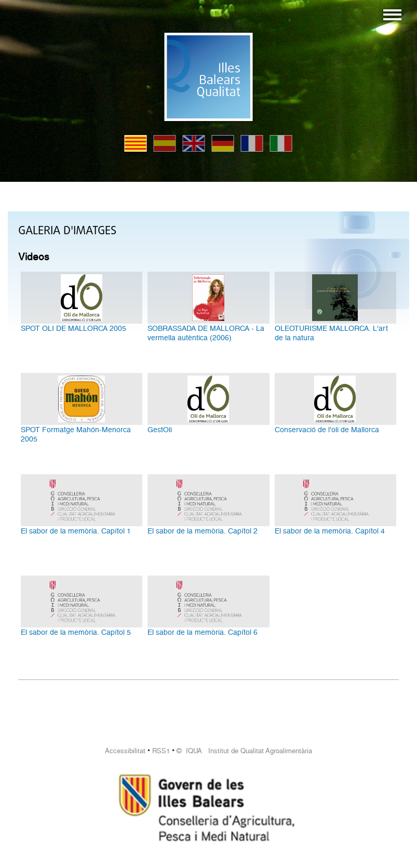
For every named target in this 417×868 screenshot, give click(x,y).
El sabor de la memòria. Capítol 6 (203, 632)
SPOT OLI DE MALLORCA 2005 (73, 328)
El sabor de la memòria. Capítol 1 (76, 531)
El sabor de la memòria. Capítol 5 (76, 632)
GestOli (160, 430)
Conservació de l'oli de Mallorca (327, 430)
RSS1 (161, 751)
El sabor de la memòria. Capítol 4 (330, 531)
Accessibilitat (125, 751)
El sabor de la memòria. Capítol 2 (203, 531)
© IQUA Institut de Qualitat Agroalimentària (244, 751)
